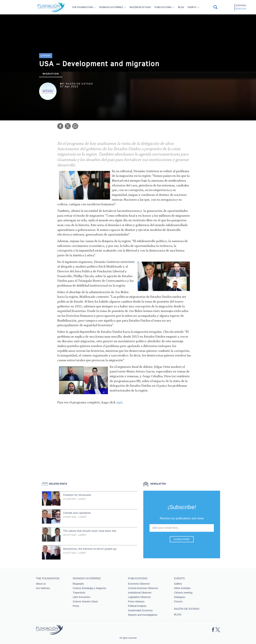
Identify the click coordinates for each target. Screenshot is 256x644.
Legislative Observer (139, 597)
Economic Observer (139, 584)
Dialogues (180, 597)
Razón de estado (140, 7)
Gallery (178, 584)
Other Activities (182, 588)
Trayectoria (79, 593)
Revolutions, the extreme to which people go (90, 549)
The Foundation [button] (82, 7)
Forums (178, 601)
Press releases (136, 601)
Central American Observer (143, 588)
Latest (46, 56)
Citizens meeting (183, 593)
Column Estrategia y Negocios (89, 588)
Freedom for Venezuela (77, 495)
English (241, 9)
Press (76, 606)
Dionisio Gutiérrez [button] (111, 7)
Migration (51, 74)
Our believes (43, 588)
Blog (181, 7)
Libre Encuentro (82, 597)
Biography (78, 584)
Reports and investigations (143, 615)
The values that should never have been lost (90, 531)
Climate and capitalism (77, 513)
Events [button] (192, 7)
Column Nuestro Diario (85, 601)
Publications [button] (163, 7)
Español (241, 5)
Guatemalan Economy (140, 610)
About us (41, 584)
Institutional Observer (140, 593)
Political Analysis (137, 606)
